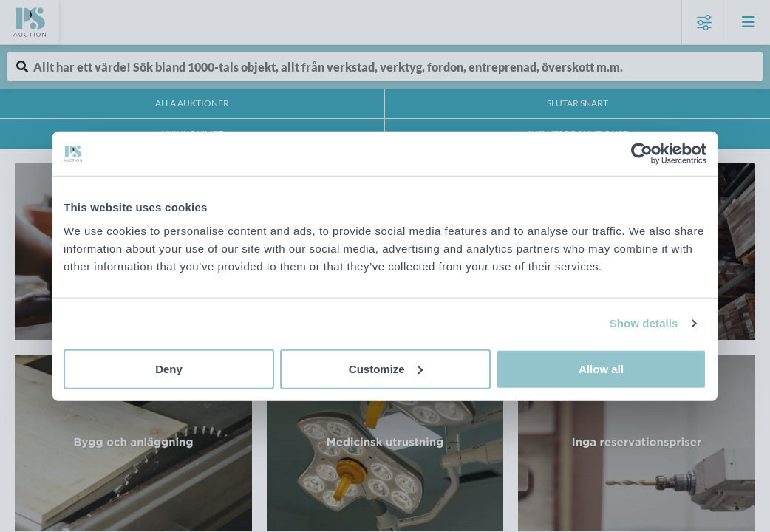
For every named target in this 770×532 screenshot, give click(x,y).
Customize (386, 368)
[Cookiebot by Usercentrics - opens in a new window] (642, 154)
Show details (644, 323)
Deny (169, 368)
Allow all (601, 368)
